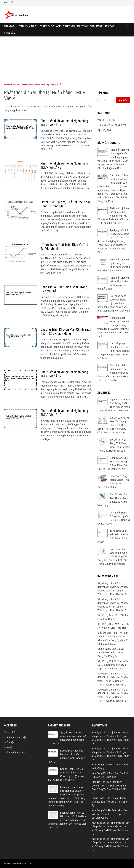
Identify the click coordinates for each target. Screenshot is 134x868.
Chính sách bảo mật (15, 737)
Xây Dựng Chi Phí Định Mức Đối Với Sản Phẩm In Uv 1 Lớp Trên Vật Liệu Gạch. (113, 665)
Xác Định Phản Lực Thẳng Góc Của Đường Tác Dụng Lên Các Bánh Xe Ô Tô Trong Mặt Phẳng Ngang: (113, 556)
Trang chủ (9, 2)
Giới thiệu (9, 743)
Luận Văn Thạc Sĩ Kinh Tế (48, 85)
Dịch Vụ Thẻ (104, 130)
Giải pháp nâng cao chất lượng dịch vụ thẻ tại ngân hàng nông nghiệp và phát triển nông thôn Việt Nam (114, 303)
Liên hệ (8, 748)
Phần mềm (10, 33)
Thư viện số (47, 26)
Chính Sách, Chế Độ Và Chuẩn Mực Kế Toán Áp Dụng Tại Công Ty (110, 653)
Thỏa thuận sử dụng (15, 753)
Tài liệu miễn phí (29, 26)
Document (96, 26)
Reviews (109, 26)
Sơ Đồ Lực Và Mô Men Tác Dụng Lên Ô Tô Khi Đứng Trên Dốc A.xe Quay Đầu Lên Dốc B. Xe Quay (113, 425)
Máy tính (82, 26)
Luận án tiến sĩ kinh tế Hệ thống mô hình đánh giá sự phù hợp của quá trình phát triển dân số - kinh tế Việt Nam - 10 (67, 820)
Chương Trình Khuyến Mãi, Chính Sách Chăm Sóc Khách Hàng (66, 332)
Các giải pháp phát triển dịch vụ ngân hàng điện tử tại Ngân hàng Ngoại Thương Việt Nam (113, 351)
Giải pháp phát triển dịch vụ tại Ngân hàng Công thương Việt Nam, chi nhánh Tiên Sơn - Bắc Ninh (113, 373)
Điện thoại (69, 26)
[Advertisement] (67, 57)
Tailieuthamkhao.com (22, 864)
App (59, 26)
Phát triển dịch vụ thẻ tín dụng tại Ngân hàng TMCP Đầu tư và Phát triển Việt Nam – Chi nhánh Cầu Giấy (114, 216)
